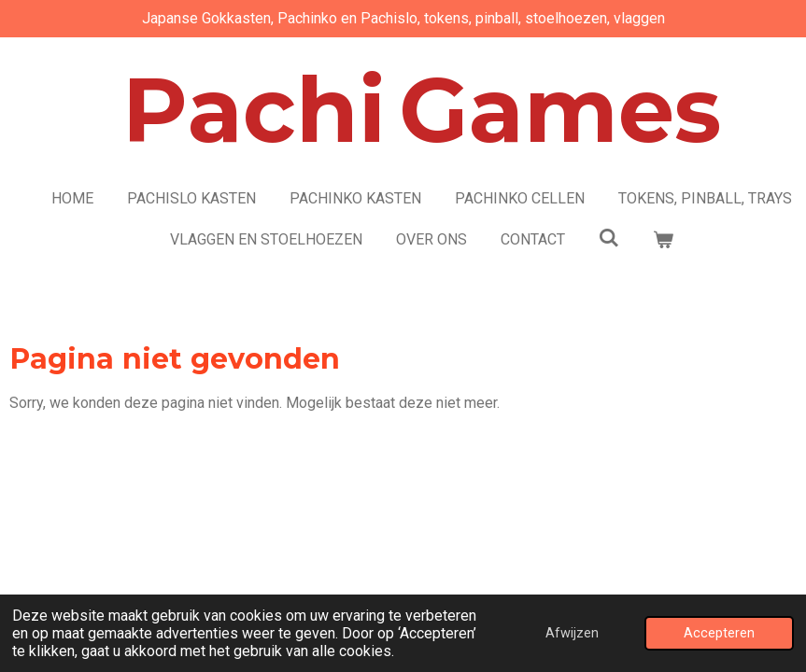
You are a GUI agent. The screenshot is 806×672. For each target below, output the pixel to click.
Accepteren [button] (719, 633)
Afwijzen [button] (572, 633)
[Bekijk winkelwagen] (663, 240)
